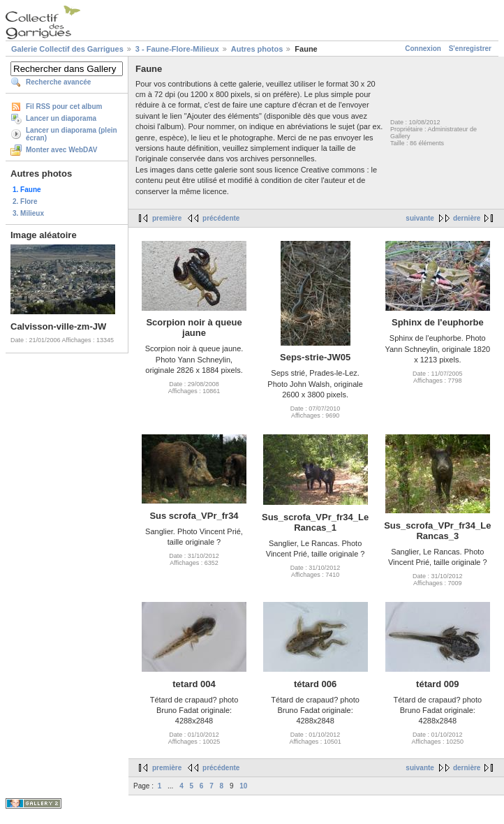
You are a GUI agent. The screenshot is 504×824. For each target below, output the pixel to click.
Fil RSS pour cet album (64, 106)
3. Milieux (28, 213)
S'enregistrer (470, 49)
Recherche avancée (58, 82)
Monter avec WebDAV (61, 150)
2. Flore (25, 201)
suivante (420, 218)
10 (243, 786)
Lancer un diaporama (61, 118)
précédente (221, 218)
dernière (467, 218)
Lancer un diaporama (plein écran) (72, 134)
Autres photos (257, 49)
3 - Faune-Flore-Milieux (177, 49)
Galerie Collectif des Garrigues (67, 49)
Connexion (423, 49)
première (167, 218)
